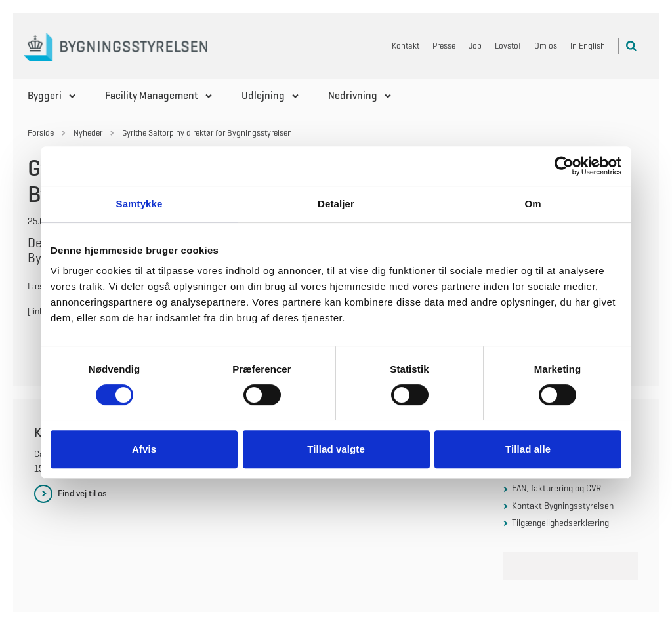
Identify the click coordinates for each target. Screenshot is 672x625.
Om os (546, 46)
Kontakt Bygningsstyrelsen (563, 506)
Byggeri (45, 95)
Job (475, 46)
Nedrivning (353, 95)
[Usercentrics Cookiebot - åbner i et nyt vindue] (564, 166)
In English (588, 46)
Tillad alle (528, 449)
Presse (444, 46)
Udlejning (263, 95)
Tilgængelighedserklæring (560, 523)
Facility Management (152, 95)
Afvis (144, 449)
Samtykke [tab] (139, 204)
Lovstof (508, 46)
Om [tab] (533, 204)
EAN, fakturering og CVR (556, 488)
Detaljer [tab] (336, 204)
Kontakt (406, 46)
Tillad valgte (336, 449)
